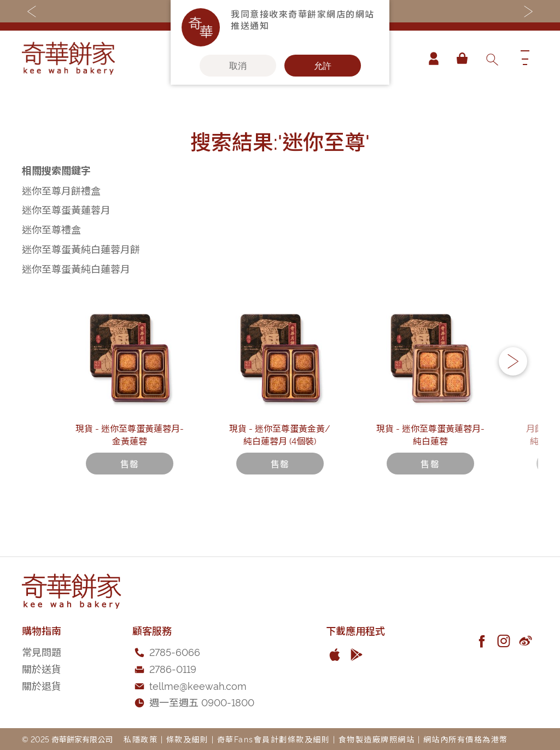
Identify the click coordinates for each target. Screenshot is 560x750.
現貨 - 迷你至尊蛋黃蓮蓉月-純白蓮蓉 (430, 464)
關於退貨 (42, 685)
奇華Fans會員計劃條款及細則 (274, 739)
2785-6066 (175, 651)
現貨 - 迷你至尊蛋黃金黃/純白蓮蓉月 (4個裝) (280, 464)
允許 (323, 66)
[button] (513, 378)
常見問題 (42, 651)
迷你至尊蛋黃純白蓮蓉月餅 (81, 248)
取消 (238, 66)
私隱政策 (141, 739)
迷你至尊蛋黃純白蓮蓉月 (76, 268)
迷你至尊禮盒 (51, 229)
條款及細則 (188, 739)
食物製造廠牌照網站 (377, 739)
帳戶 (431, 58)
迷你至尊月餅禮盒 (61, 190)
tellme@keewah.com (198, 685)
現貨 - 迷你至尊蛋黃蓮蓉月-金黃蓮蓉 (130, 464)
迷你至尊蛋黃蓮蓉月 (66, 209)
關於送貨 (42, 668)
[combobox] (492, 58)
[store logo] (68, 58)
